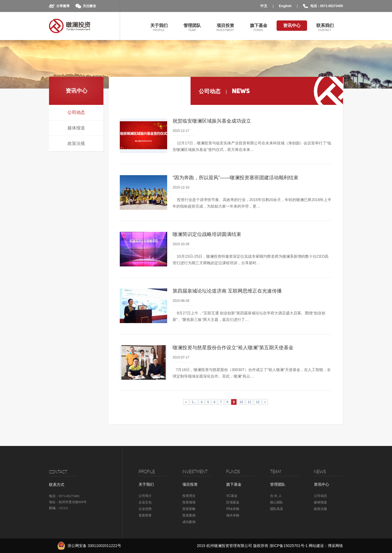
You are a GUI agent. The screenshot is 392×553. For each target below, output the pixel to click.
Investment (195, 472)
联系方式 (57, 485)
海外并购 (233, 515)
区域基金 (233, 502)
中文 (264, 6)
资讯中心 (292, 25)
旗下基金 (258, 27)
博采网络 (335, 546)
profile (147, 472)
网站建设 (316, 546)
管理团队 (192, 27)
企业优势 (145, 509)
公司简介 (145, 496)
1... (194, 402)
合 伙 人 (276, 496)
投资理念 (189, 496)
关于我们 (159, 27)
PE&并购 (233, 509)
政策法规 (76, 143)
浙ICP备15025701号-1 (289, 546)
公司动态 (76, 112)
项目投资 (225, 27)
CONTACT (58, 472)
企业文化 (145, 502)
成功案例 (189, 522)
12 (258, 402)
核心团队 (277, 502)
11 (249, 402)
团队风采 (277, 509)
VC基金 (232, 496)
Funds (233, 472)
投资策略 (189, 509)
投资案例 (189, 515)
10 (241, 402)
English (285, 6)
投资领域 (189, 502)
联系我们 (325, 27)
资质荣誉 (145, 515)
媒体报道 (76, 128)
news (320, 472)
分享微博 (63, 6)
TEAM (276, 472)
